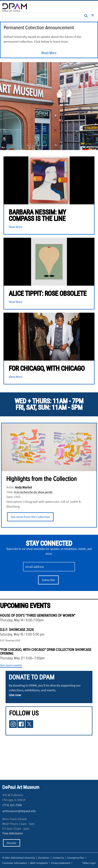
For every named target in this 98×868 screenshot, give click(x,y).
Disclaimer (44, 858)
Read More (49, 53)
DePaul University (17, 7)
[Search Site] (46, 16)
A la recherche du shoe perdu (33, 492)
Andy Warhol (23, 487)
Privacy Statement (61, 863)
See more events (11, 665)
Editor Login (89, 863)
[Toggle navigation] (93, 15)
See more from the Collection (30, 517)
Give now (15, 695)
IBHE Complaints (39, 863)
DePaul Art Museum (21, 787)
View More (16, 227)
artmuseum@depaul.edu (19, 811)
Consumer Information (15, 863)
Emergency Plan (76, 858)
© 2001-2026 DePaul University (19, 858)
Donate (12, 843)
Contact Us (58, 858)
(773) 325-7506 (12, 805)
